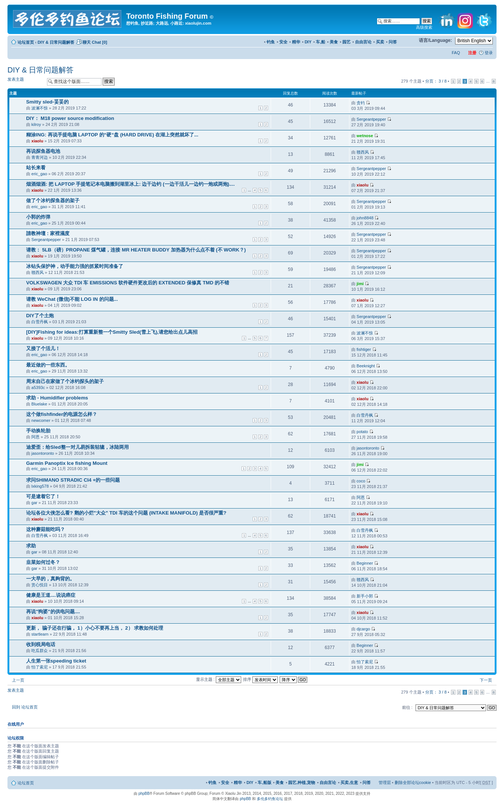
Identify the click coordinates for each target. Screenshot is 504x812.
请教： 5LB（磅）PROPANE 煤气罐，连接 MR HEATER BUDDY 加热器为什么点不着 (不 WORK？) (136, 250)
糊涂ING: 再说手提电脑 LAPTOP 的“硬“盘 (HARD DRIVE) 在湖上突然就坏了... (112, 135)
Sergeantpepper (371, 119)
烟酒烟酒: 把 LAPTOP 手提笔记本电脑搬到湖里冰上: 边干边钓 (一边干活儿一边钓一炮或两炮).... (130, 184)
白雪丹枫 (40, 322)
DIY (308, 42)
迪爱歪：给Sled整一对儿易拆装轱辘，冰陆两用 (77, 447)
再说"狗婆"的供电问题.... (53, 612)
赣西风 (363, 152)
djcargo (363, 629)
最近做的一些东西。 (48, 365)
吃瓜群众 (40, 651)
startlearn (40, 634)
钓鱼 (271, 42)
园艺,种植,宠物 (302, 782)
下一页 (486, 680)
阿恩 (35, 437)
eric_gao (39, 174)
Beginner (365, 563)
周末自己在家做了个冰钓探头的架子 (65, 381)
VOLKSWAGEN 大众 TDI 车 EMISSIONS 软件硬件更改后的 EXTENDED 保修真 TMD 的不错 (128, 283)
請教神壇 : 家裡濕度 (48, 233)
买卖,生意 (349, 782)
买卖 (380, 42)
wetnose (365, 136)
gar (34, 503)
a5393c (38, 388)
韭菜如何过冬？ (43, 562)
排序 (260, 679)
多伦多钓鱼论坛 (270, 799)
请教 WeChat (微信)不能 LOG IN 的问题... (72, 299)
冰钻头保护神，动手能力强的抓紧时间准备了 (75, 266)
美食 (334, 42)
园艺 (346, 42)
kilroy (36, 124)
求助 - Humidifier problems (57, 398)
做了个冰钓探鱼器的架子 (53, 200)
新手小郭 (365, 596)
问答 (393, 42)
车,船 (321, 42)
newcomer (41, 420)
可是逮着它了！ (43, 496)
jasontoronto (43, 453)
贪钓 (361, 103)
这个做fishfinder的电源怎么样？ (62, 414)
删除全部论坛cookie (413, 782)
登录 (489, 53)
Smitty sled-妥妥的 (47, 102)
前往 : (407, 707)
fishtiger (364, 349)
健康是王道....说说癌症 (51, 595)
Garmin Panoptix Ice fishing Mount (67, 463)
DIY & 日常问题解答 (56, 42)
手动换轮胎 (38, 431)
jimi (360, 284)
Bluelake (39, 404)
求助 (31, 546)
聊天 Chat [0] (95, 42)
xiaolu (37, 141)
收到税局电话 (41, 644)
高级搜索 (424, 27)
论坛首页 (26, 42)
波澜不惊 (40, 108)
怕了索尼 (40, 667)
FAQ (456, 53)
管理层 (385, 782)
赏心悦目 (40, 585)
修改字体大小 (410, 41)
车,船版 (264, 782)
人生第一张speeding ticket (56, 661)
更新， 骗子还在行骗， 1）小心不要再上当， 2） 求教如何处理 (95, 628)
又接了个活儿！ (43, 348)
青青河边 (40, 157)
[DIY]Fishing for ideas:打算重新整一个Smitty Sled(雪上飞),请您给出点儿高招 (112, 332)
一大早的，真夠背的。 (50, 579)
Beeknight (366, 366)
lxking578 (40, 486)
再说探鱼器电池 (43, 151)
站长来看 (36, 168)
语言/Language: (435, 40)
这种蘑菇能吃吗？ (46, 529)
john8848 (365, 218)
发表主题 (25, 81)
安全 (283, 42)
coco (361, 481)
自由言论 (363, 42)
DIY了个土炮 (40, 316)
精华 (296, 42)
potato (362, 432)
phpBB (144, 794)
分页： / (436, 81)
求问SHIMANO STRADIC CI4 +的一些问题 (73, 480)
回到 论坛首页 (25, 707)
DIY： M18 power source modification (70, 118)
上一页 (18, 680)
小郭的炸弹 (38, 217)
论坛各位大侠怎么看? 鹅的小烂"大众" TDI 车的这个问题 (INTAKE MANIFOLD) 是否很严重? (126, 513)
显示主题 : (219, 679)
